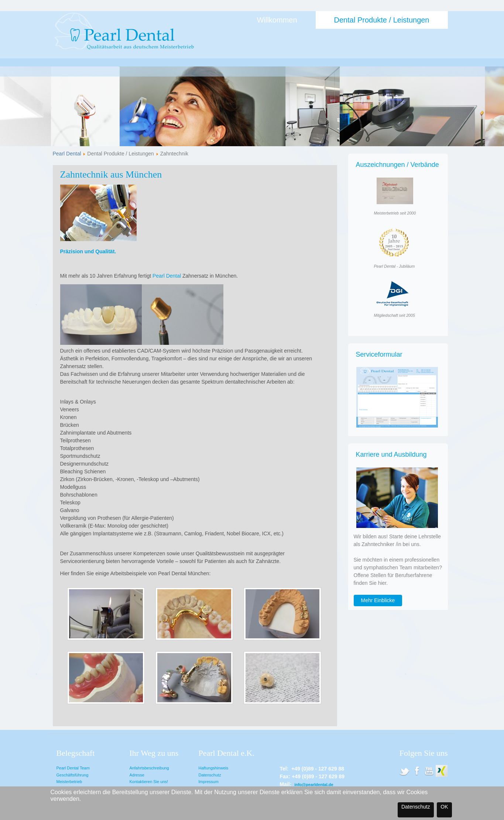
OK (444, 807)
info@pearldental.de (314, 785)
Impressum (209, 782)
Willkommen (277, 20)
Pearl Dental (67, 154)
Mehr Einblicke (378, 600)
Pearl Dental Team (73, 768)
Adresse (137, 775)
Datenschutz (210, 775)
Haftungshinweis (214, 768)
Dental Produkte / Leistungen (382, 20)
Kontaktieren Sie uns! (149, 782)
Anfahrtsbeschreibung (149, 768)
